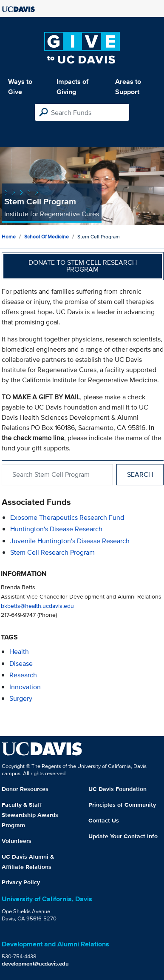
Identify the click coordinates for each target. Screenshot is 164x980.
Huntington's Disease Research (56, 529)
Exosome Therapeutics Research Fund (67, 517)
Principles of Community (122, 805)
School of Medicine (47, 236)
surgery (21, 698)
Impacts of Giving (72, 87)
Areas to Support (128, 87)
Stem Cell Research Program (52, 552)
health (19, 652)
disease (21, 663)
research (23, 675)
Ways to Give (20, 87)
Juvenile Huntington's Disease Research (70, 541)
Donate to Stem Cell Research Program (83, 266)
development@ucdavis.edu (35, 964)
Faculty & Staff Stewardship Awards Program (30, 815)
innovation (25, 687)
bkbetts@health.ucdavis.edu (37, 606)
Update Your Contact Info (123, 836)
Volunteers (17, 841)
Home (9, 236)
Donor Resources (25, 789)
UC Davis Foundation (117, 789)
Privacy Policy (21, 882)
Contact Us (104, 820)
